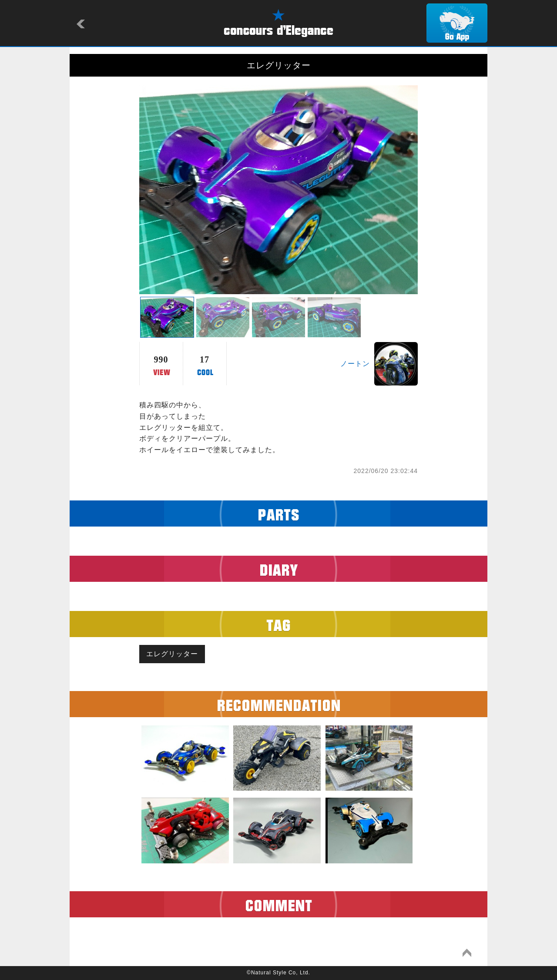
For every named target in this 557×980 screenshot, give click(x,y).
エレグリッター (172, 654)
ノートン (355, 364)
